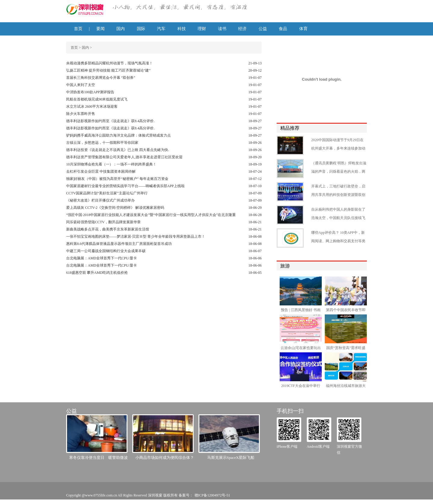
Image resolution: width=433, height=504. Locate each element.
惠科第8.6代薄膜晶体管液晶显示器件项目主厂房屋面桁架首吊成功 (119, 244)
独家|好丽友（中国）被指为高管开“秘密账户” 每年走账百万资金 (117, 179)
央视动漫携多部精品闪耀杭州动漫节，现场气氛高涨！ (109, 63)
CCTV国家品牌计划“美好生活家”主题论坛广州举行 (107, 193)
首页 (78, 29)
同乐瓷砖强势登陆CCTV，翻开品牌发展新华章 (103, 222)
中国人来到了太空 (81, 85)
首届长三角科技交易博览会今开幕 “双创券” (101, 78)
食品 (283, 29)
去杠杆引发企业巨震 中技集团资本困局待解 (101, 172)
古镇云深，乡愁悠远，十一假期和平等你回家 (102, 143)
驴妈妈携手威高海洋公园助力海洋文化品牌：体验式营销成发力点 (118, 135)
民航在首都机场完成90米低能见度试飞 (97, 99)
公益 (263, 29)
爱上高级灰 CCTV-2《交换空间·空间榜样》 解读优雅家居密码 (115, 208)
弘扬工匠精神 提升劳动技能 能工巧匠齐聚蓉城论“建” (108, 70)
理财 (202, 29)
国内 (121, 29)
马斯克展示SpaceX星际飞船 (231, 458)
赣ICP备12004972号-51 (212, 495)
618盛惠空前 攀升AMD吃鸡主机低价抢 (97, 273)
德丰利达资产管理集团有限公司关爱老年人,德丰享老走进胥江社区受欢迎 (124, 157)
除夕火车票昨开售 (81, 114)
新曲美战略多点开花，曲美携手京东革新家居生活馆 (108, 229)
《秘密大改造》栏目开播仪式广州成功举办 (100, 200)
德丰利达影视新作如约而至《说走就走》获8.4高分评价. (110, 121)
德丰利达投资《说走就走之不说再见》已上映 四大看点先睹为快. (118, 150)
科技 (182, 29)
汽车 (161, 29)
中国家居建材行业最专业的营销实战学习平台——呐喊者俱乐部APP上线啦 (125, 186)
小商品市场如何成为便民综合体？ (165, 458)
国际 (141, 29)
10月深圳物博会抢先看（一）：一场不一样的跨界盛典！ (111, 164)
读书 (222, 29)
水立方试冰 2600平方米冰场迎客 (92, 107)
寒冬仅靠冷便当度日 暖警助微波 (98, 458)
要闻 (100, 29)
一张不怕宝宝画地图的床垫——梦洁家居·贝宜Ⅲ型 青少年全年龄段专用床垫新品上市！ (136, 237)
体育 (303, 29)
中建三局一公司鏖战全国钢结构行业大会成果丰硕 (106, 251)
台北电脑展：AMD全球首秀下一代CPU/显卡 (101, 258)
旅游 (285, 266)
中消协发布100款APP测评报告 (90, 92)
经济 (242, 29)
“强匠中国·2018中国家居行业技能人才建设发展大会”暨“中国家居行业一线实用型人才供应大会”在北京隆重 (151, 215)
